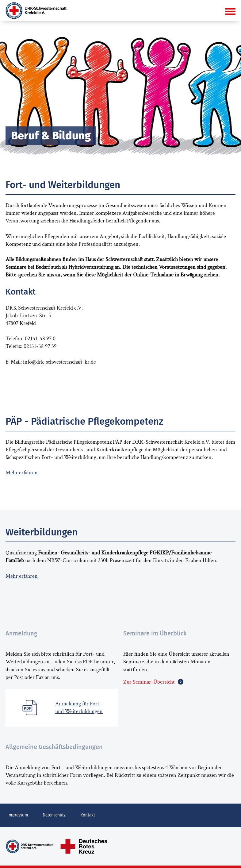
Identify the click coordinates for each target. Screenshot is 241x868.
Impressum (16, 814)
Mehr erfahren (22, 473)
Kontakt (79, 814)
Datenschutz (49, 814)
